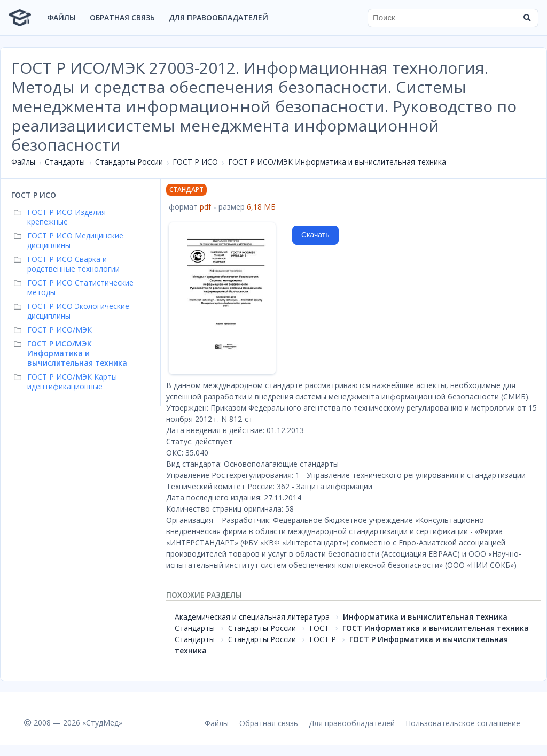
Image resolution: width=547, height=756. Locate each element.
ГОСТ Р (323, 639)
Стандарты (65, 162)
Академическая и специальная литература (252, 617)
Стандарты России (129, 162)
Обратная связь (122, 17)
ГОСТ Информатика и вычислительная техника (436, 628)
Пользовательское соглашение (463, 723)
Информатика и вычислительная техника (425, 617)
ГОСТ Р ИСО (195, 162)
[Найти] (527, 18)
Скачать (315, 235)
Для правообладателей (218, 17)
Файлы (61, 17)
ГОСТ (319, 628)
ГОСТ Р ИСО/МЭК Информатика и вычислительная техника (337, 162)
